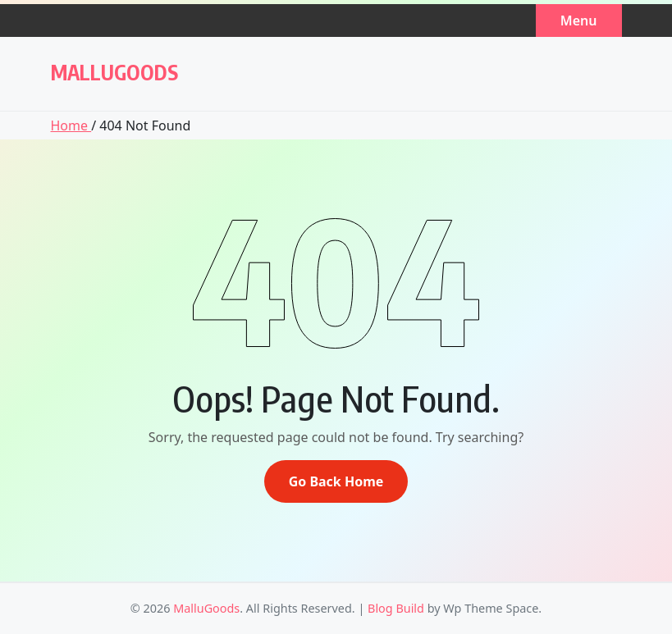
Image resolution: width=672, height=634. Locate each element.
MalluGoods (114, 72)
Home (71, 125)
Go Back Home (336, 481)
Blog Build (396, 608)
